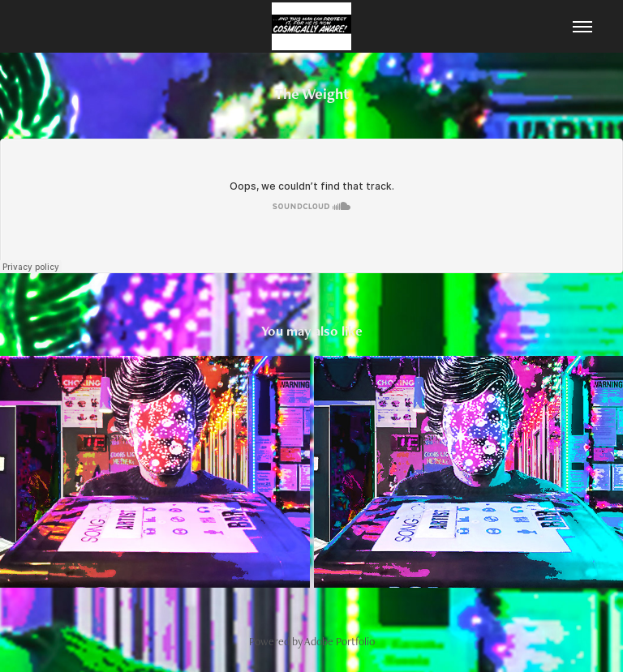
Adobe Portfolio (339, 641)
